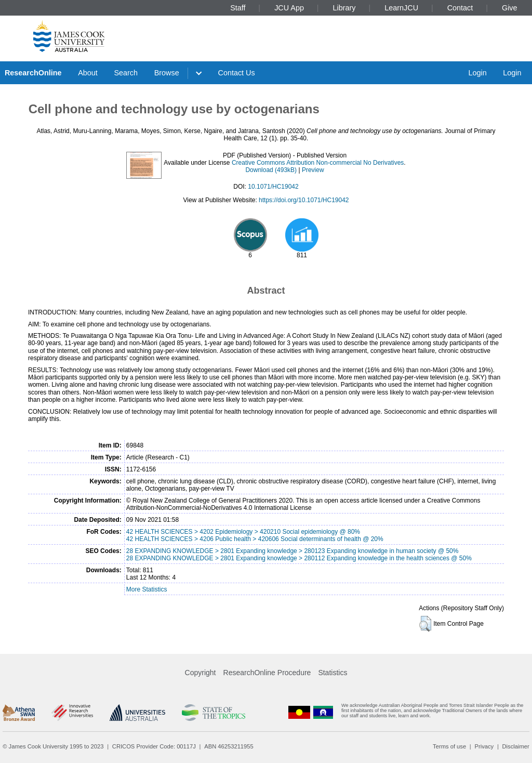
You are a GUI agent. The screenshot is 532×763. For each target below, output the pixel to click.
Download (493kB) (271, 170)
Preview (313, 170)
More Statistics (147, 589)
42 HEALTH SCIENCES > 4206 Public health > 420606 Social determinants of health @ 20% (255, 539)
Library (344, 8)
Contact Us (237, 73)
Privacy (484, 746)
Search (126, 73)
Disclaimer (516, 746)
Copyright (201, 673)
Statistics (332, 673)
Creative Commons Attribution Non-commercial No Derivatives (318, 163)
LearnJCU (401, 8)
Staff (238, 8)
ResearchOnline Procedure (267, 673)
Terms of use (449, 746)
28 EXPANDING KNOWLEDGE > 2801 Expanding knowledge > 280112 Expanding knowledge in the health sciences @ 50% (299, 558)
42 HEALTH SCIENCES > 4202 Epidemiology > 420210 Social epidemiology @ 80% (243, 532)
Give (510, 8)
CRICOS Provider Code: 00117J (154, 746)
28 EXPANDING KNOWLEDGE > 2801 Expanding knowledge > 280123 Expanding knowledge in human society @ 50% (292, 551)
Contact (460, 8)
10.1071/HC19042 (273, 187)
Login (477, 73)
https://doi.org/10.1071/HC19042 (304, 200)
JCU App (289, 8)
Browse (167, 73)
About (88, 73)
